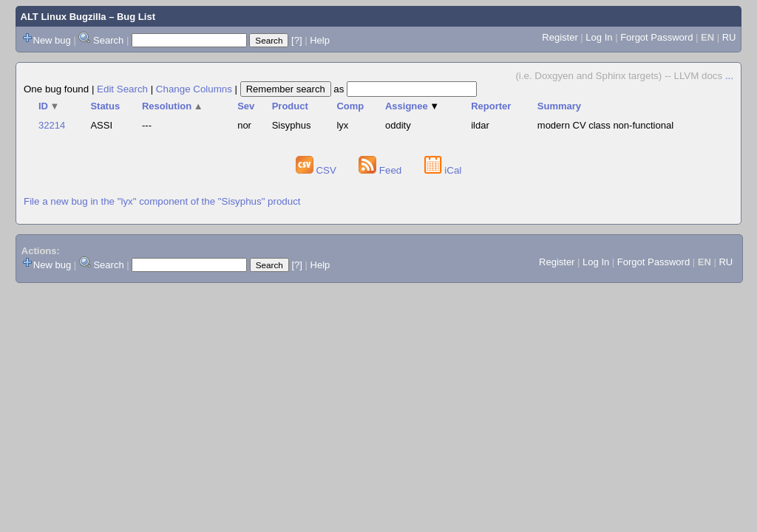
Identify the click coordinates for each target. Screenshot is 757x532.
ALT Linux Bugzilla (64, 17)
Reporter (491, 106)
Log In (599, 37)
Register (560, 37)
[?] (296, 40)
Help (320, 40)
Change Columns (194, 89)
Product (290, 106)
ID (49, 106)
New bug (52, 40)
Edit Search (122, 89)
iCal (443, 170)
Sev (246, 106)
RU (729, 37)
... (729, 76)
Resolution (173, 106)
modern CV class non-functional (605, 125)
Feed (381, 170)
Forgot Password (656, 37)
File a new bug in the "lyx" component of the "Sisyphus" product (162, 201)
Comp (350, 106)
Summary (559, 106)
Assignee (412, 106)
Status (105, 106)
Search (108, 40)
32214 (52, 125)
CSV (318, 170)
